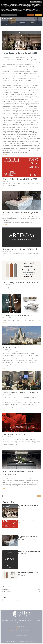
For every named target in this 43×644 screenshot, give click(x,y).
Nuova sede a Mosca (12, 347)
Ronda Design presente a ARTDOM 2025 (20, 282)
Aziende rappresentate (22, 635)
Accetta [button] (38, 15)
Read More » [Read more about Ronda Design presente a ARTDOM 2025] (5, 291)
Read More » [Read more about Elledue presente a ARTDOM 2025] (5, 323)
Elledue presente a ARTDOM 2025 (17, 316)
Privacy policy (29, 641)
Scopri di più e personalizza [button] (9, 15)
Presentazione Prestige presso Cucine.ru (21, 393)
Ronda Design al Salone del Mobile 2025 (21, 53)
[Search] (20, 496)
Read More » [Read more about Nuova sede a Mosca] (5, 368)
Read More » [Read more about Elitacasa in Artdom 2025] (5, 447)
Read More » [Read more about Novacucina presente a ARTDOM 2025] (5, 258)
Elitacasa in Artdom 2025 (14, 435)
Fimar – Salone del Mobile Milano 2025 (20, 179)
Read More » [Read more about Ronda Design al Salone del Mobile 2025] (5, 154)
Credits (34, 641)
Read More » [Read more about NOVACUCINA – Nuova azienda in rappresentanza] (5, 488)
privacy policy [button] (6, 6)
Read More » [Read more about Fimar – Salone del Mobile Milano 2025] (5, 188)
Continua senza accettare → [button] (36, 2)
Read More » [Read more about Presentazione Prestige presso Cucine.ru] (5, 410)
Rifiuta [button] (31, 15)
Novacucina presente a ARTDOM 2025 (20, 249)
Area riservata (22, 638)
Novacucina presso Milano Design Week (21, 212)
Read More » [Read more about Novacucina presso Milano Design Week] (5, 224)
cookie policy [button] (33, 7)
